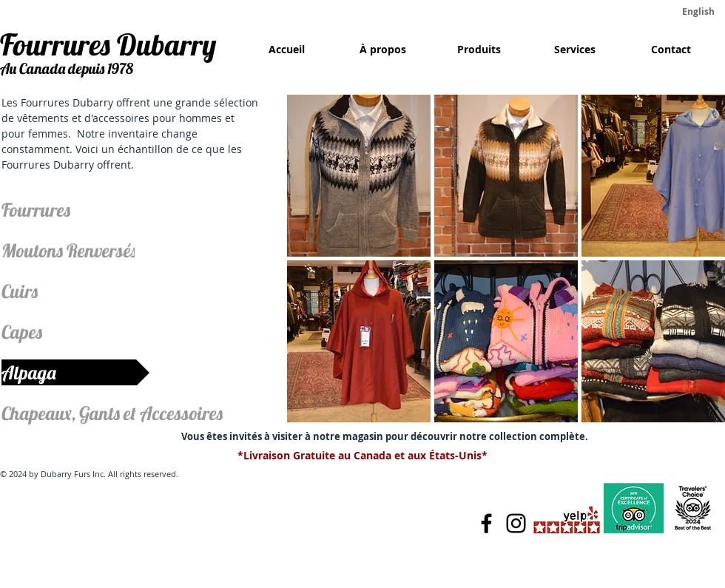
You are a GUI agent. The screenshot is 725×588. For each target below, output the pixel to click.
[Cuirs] (50, 291)
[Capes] (50, 332)
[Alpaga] (75, 372)
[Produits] (479, 50)
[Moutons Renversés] (69, 250)
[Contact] (671, 50)
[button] (359, 176)
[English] (698, 12)
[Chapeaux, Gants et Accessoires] (120, 413)
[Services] (575, 50)
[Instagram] (516, 523)
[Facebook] (486, 523)
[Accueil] (286, 50)
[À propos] (382, 50)
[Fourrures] (50, 210)
